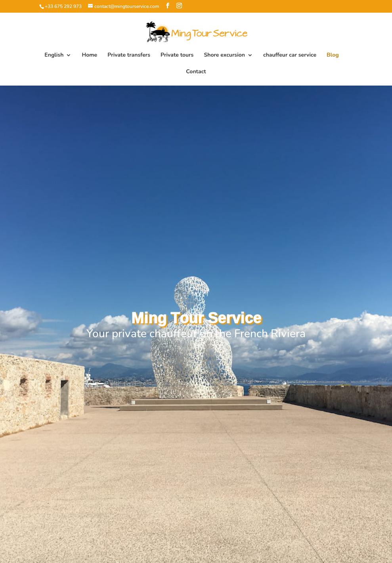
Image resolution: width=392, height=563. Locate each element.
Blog (333, 55)
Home (89, 55)
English (54, 55)
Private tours (177, 55)
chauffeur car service (290, 55)
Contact (196, 72)
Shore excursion (224, 55)
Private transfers (129, 55)
